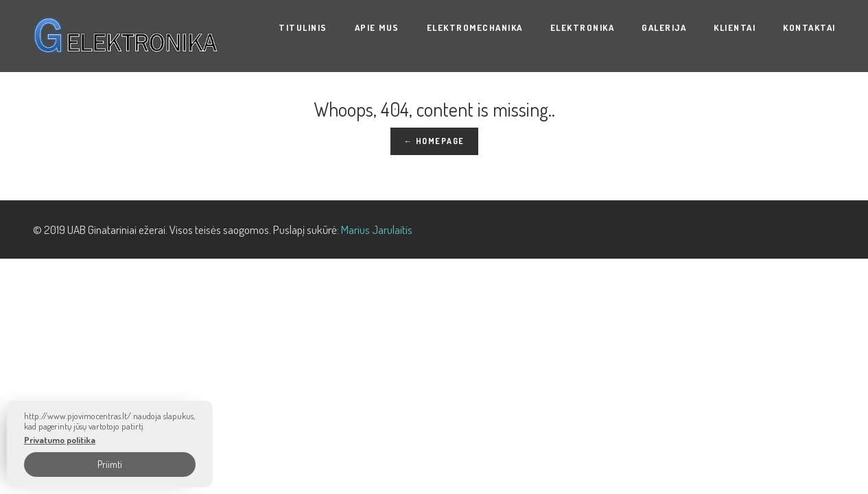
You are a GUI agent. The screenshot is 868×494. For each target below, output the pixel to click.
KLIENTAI (735, 27)
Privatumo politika (60, 440)
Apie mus (377, 27)
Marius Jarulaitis (377, 230)
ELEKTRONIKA (583, 27)
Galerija (664, 27)
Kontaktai (809, 27)
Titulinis (303, 27)
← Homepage (434, 141)
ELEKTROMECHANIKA (475, 27)
